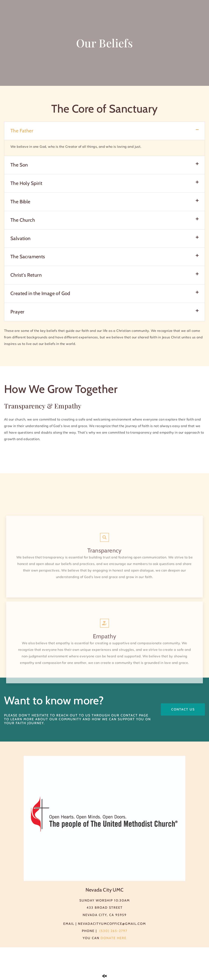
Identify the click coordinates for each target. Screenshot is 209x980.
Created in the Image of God (40, 293)
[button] (104, 131)
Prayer (17, 312)
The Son (19, 165)
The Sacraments (28, 257)
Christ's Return (26, 275)
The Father (22, 131)
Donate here (114, 938)
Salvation (21, 238)
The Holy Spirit (26, 183)
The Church (23, 220)
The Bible (20, 202)
